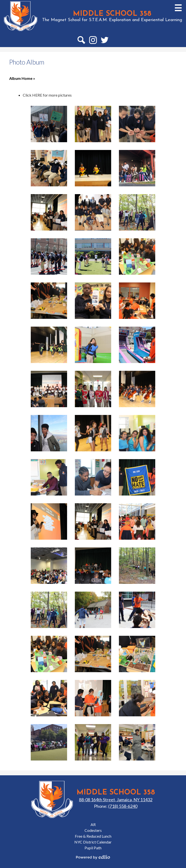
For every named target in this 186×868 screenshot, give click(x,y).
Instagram (93, 41)
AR (93, 824)
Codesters (93, 830)
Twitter (105, 41)
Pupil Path (93, 848)
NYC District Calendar (93, 842)
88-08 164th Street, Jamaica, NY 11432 (116, 800)
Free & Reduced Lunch (93, 836)
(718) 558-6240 (123, 806)
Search (81, 41)
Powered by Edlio (93, 857)
